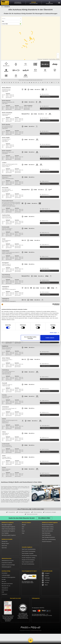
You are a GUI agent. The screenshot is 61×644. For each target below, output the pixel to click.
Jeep (23, 533)
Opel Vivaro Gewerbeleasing (29, 560)
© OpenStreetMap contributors (54, 59)
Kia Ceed (4, 565)
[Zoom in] (58, 54)
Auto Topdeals (5, 533)
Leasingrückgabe (6, 585)
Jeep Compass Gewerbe (28, 573)
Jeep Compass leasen (47, 552)
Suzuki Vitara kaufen (47, 556)
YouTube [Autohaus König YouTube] (45, 593)
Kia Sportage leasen (47, 567)
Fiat (23, 529)
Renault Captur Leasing (48, 529)
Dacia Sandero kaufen (47, 548)
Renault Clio (5, 541)
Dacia (23, 531)
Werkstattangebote (6, 577)
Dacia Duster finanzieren (48, 546)
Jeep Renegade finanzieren (49, 554)
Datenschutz (5, 600)
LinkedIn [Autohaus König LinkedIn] (45, 586)
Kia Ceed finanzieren (47, 565)
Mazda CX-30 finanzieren (48, 571)
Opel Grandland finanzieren (48, 537)
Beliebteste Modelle (7, 539)
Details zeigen (53, 333)
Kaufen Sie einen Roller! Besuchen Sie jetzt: (22, 518)
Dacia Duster (5, 552)
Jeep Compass (5, 556)
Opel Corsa (4, 546)
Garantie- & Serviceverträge (8, 575)
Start (2, 7)
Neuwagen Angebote (7, 525)
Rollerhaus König (44, 518)
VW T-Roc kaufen (46, 569)
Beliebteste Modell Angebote (50, 523)
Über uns (4, 592)
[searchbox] (11, 18)
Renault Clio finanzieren (48, 525)
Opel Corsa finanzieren (47, 531)
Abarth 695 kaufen (46, 575)
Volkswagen (25, 550)
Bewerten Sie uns (6, 596)
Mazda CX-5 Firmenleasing (28, 571)
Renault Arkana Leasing (48, 527)
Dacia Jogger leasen (47, 550)
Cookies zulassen (50, 338)
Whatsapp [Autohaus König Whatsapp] (46, 588)
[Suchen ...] (21, 18)
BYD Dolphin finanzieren (48, 561)
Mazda (23, 542)
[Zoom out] (58, 57)
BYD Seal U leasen (46, 563)
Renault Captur (5, 544)
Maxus (23, 552)
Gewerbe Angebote (27, 558)
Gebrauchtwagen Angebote (8, 527)
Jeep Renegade (6, 558)
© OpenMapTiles (45, 59)
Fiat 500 (4, 550)
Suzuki (23, 535)
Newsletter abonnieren (7, 594)
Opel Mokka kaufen (47, 535)
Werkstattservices (7, 569)
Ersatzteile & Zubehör (7, 573)
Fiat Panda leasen (46, 544)
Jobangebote (5, 598)
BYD (23, 537)
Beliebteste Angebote (8, 523)
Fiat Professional (26, 548)
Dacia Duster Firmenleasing (28, 562)
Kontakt (4, 590)
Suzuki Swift (5, 562)
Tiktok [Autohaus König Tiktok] (45, 595)
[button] (59, 3)
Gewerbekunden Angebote (8, 531)
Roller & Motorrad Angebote (8, 529)
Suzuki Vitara (5, 560)
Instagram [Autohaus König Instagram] (46, 584)
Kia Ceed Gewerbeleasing (28, 575)
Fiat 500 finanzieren (47, 542)
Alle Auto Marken (26, 523)
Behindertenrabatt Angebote (9, 535)
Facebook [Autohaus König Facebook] (46, 590)
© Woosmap (40, 59)
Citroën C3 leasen (46, 573)
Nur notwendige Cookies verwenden (30, 338)
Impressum (4, 604)
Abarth (23, 546)
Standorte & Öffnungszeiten (8, 588)
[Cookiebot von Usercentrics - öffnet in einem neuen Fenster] (53, 304)
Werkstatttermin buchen (8, 571)
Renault (24, 525)
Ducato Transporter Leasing (28, 569)
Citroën (24, 544)
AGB (3, 602)
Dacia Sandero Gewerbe (28, 565)
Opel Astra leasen (46, 533)
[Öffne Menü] (31, 640)
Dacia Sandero (5, 554)
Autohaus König (6, 581)
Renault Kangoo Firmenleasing (29, 567)
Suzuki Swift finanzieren (48, 558)
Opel (23, 527)
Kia (23, 539)
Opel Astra (4, 548)
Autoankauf (4, 583)
